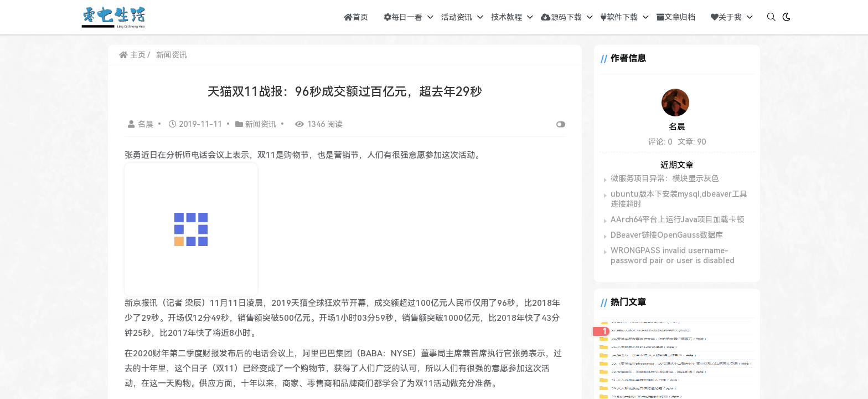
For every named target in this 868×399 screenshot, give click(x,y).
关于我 (726, 17)
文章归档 (676, 17)
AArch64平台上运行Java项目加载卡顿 (677, 219)
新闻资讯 (172, 55)
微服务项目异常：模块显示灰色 (665, 178)
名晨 (142, 124)
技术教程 (507, 17)
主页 (132, 55)
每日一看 (402, 17)
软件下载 (619, 17)
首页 (356, 17)
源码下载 (561, 17)
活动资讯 (457, 17)
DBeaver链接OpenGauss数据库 (667, 235)
